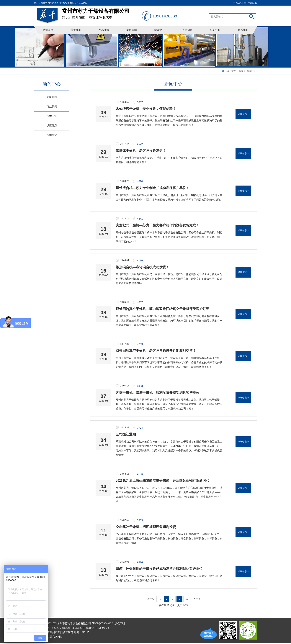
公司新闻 (52, 97)
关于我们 (76, 30)
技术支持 (52, 116)
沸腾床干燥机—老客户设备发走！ (141, 151)
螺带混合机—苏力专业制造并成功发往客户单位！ (153, 188)
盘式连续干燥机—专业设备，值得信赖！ (146, 109)
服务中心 (215, 30)
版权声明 (120, 623)
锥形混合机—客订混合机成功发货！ (143, 267)
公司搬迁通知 (126, 434)
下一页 (197, 599)
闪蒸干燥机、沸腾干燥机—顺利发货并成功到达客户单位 (158, 393)
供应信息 (52, 126)
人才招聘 (187, 30)
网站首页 (48, 30)
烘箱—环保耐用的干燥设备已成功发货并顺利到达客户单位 (159, 569)
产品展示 (104, 30)
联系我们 (243, 30)
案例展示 (132, 30)
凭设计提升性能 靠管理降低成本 (102, 12)
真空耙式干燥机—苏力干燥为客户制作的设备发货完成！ (158, 225)
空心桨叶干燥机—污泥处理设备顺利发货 (146, 527)
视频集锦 (52, 135)
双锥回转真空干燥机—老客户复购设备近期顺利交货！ (156, 351)
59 (187, 599)
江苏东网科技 (55, 637)
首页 (241, 71)
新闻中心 (159, 30)
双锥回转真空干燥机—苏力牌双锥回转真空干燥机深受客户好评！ (164, 309)
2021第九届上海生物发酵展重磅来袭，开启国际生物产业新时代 (163, 481)
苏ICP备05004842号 (103, 623)
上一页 (151, 599)
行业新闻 (52, 107)
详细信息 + (243, 114)
